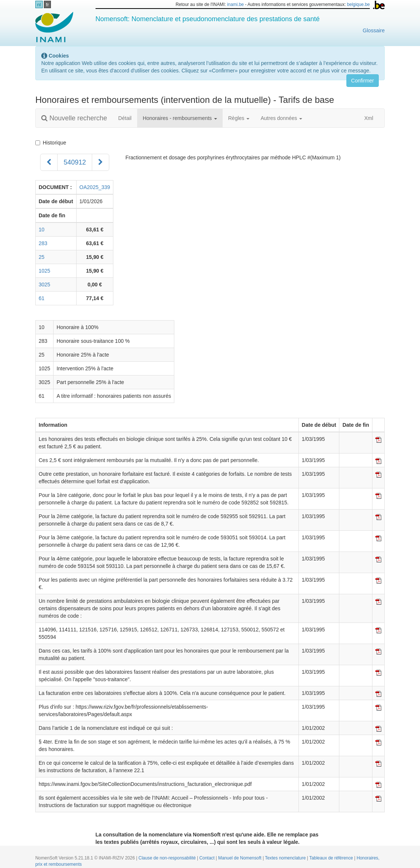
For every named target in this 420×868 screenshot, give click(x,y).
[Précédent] (49, 162)
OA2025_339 (95, 187)
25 (42, 257)
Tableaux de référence (332, 858)
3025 (44, 285)
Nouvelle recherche (74, 118)
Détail (125, 118)
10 (42, 230)
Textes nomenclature (286, 858)
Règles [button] (239, 118)
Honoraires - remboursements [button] (180, 118)
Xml (365, 118)
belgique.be (358, 4)
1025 (44, 271)
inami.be (235, 4)
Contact (207, 858)
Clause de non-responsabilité (168, 858)
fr (48, 5)
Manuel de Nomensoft (240, 858)
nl (39, 5)
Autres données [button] (281, 118)
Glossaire (374, 30)
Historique (52, 143)
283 (43, 243)
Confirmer (363, 81)
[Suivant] (101, 162)
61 (42, 298)
